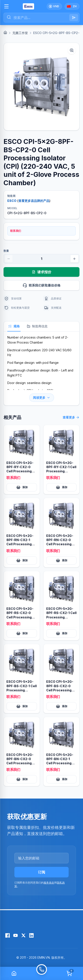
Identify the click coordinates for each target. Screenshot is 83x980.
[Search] (74, 18)
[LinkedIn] (31, 935)
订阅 (42, 872)
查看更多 (71, 417)
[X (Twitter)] (23, 935)
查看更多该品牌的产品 (34, 201)
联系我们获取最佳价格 (49, 285)
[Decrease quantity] (9, 259)
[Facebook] (8, 935)
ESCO (12, 201)
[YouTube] (15, 935)
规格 (14, 326)
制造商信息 (37, 326)
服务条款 (49, 883)
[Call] (41, 973)
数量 (6, 251)
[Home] (5, 33)
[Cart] (69, 973)
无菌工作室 (20, 33)
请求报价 (42, 272)
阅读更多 (42, 398)
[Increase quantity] (74, 259)
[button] (41, 87)
